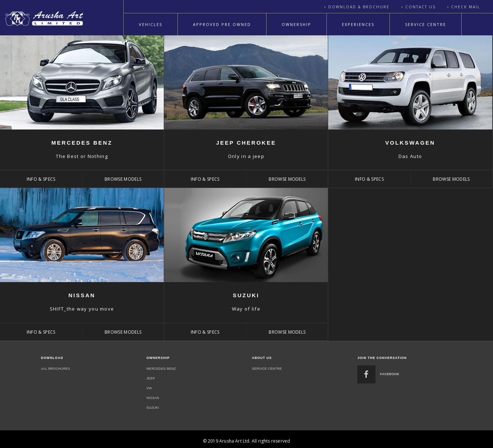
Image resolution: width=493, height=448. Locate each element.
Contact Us (421, 7)
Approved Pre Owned (222, 24)
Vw (149, 388)
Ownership (296, 24)
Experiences (358, 24)
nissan (153, 398)
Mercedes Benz (161, 369)
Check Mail (466, 7)
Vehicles (151, 24)
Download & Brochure (359, 7)
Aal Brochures (56, 369)
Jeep (151, 378)
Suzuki (153, 408)
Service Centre (426, 24)
